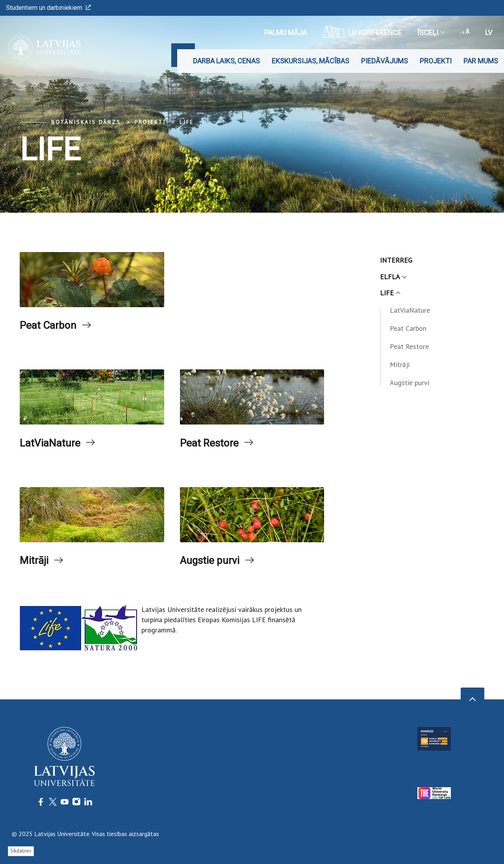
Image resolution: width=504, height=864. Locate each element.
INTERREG (396, 260)
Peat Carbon (53, 326)
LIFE (187, 122)
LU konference (362, 32)
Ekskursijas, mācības (310, 61)
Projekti (436, 61)
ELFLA (393, 277)
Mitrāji (36, 565)
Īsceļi (431, 32)
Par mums (481, 61)
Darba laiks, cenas (226, 61)
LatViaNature (55, 446)
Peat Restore (214, 446)
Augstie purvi (215, 565)
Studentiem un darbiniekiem (48, 8)
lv (489, 32)
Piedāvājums (384, 61)
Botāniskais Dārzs (86, 122)
